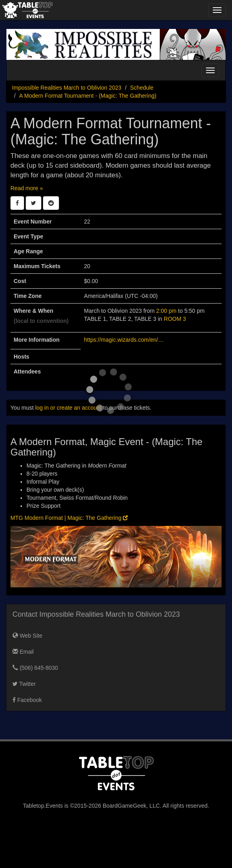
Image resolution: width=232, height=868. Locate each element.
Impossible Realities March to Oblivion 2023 (67, 88)
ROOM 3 (175, 319)
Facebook (27, 700)
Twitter (24, 684)
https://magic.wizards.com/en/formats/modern (124, 340)
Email (23, 652)
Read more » (27, 188)
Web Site (27, 636)
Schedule (142, 88)
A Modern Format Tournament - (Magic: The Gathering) (88, 96)
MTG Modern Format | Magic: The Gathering (69, 518)
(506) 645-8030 (35, 668)
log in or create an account (68, 408)
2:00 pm (167, 311)
